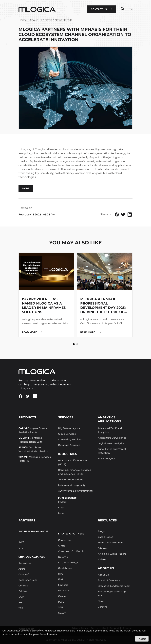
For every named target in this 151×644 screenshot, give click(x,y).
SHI (20, 602)
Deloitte (63, 557)
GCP (21, 597)
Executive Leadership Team (114, 586)
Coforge (23, 586)
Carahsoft (24, 574)
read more (32, 332)
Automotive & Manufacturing (75, 491)
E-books (103, 548)
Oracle (62, 596)
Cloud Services (67, 434)
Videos (102, 559)
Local (61, 513)
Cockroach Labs (28, 580)
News (48, 20)
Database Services (69, 445)
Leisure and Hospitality (72, 485)
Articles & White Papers (112, 554)
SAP (61, 607)
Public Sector (67, 498)
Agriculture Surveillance (112, 438)
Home (23, 20)
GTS (21, 548)
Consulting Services (70, 439)
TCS (21, 608)
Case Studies (105, 537)
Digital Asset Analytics (111, 443)
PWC (61, 602)
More (26, 188)
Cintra (62, 546)
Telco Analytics (107, 459)
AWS (21, 542)
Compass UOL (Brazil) (71, 551)
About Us (36, 20)
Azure (22, 569)
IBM (60, 579)
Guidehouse (65, 568)
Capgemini (65, 540)
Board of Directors (109, 580)
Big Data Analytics (69, 428)
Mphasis (63, 585)
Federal (63, 502)
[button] (74, 344)
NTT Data (64, 591)
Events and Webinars (111, 543)
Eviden (23, 591)
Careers (102, 607)
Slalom (62, 613)
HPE (61, 574)
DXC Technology (68, 563)
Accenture (25, 563)
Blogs (101, 531)
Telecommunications (71, 480)
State (61, 508)
